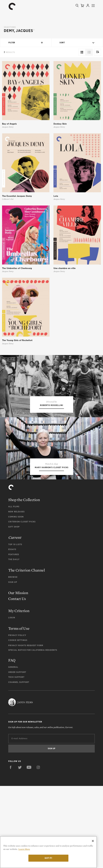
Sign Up (13, 664)
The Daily (14, 641)
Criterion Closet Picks (22, 604)
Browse (13, 659)
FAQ (12, 742)
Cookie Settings (18, 722)
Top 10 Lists (15, 626)
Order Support (17, 754)
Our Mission (18, 675)
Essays (12, 631)
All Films (14, 589)
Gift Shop (14, 609)
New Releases (16, 594)
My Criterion (19, 693)
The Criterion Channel (27, 652)
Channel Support (19, 764)
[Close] (93, 841)
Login (12, 700)
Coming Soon (16, 599)
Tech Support (16, 759)
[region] (48, 852)
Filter (26, 43)
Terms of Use (19, 710)
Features (14, 636)
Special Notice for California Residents (33, 732)
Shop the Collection (24, 582)
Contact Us (17, 681)
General (13, 749)
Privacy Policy (17, 717)
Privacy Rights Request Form (26, 727)
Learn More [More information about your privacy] (24, 849)
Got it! (48, 858)
